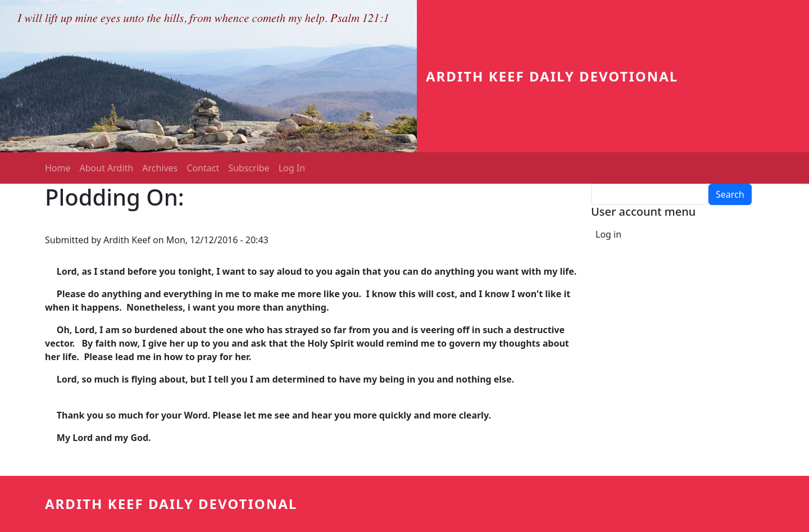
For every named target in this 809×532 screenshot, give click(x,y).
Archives (160, 168)
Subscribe (249, 168)
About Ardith (107, 168)
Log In (292, 168)
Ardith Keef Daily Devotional (552, 76)
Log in (608, 234)
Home (58, 168)
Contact (203, 168)
